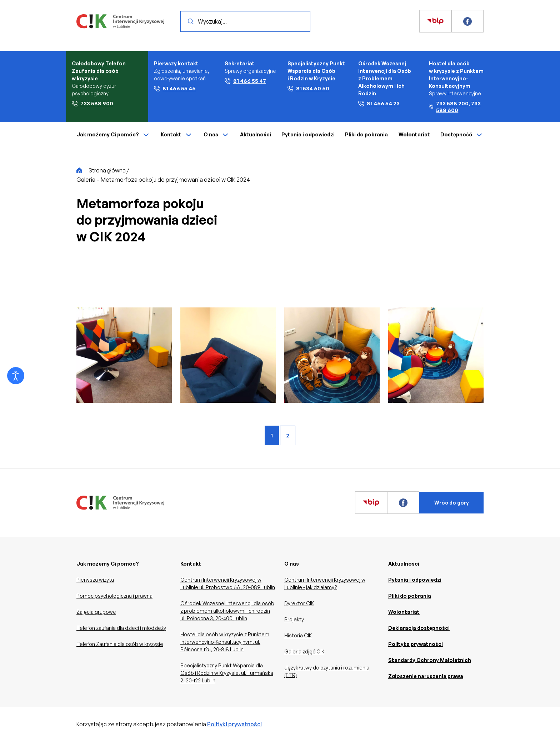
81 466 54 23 (379, 103)
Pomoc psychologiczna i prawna (114, 596)
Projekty (294, 619)
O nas (217, 135)
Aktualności (256, 134)
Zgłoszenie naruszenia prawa (426, 676)
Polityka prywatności (416, 644)
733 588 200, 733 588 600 (455, 107)
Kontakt (177, 135)
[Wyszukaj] (191, 21)
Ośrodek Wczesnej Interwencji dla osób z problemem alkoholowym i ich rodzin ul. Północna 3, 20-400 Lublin (227, 611)
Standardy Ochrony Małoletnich (430, 660)
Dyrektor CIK (299, 603)
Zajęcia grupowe (96, 612)
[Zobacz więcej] (435, 21)
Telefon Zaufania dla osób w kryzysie (120, 644)
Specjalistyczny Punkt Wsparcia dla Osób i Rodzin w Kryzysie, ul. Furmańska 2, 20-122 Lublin (227, 673)
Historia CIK (298, 635)
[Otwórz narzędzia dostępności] (16, 376)
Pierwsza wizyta (95, 580)
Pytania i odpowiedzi (308, 134)
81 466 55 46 (175, 88)
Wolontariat (414, 134)
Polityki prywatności (234, 724)
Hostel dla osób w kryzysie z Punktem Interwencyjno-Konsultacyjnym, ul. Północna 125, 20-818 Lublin (225, 642)
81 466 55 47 (245, 81)
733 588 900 (92, 103)
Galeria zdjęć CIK (304, 651)
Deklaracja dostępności (419, 628)
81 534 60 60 (308, 88)
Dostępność (462, 135)
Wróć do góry (452, 503)
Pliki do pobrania (366, 134)
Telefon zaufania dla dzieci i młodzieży (121, 628)
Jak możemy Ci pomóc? (113, 135)
